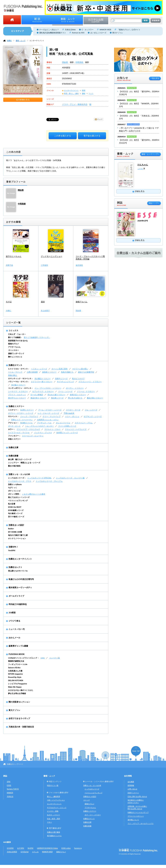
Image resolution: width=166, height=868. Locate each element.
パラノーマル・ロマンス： (19, 382)
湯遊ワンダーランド (16, 353)
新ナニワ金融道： (15, 337)
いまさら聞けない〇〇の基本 (34, 494)
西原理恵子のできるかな (18, 341)
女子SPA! (21, 848)
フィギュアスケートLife (18, 664)
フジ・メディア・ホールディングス (141, 824)
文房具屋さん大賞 (15, 671)
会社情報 (128, 776)
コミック (87, 800)
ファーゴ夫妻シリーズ (67, 426)
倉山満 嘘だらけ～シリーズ (20, 459)
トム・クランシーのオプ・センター (39, 426)
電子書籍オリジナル (54, 836)
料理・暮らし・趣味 (71, 93)
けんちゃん (143, 165)
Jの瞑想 (12, 613)
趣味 (84, 93)
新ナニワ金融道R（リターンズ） (37, 337)
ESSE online (66, 848)
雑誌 (5, 776)
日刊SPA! (10, 848)
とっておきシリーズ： (17, 478)
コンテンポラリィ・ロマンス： (21, 388)
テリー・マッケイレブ (52, 416)
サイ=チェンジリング (65, 382)
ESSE (9, 785)
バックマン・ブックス (43, 433)
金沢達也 (79, 265)
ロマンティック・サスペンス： (21, 379)
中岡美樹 (80, 62)
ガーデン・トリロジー (75, 388)
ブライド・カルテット (17, 395)
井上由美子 (45, 311)
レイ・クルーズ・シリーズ (48, 413)
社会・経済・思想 (53, 819)
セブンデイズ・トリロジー (43, 391)
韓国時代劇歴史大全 (16, 661)
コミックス (13, 331)
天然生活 (10, 797)
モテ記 (9, 302)
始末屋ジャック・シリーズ (67, 433)
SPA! (9, 782)
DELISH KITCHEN (16, 680)
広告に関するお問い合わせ (137, 797)
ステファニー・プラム (84, 423)
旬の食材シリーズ (15, 513)
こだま (140, 169)
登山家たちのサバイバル (18, 571)
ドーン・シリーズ (65, 391)
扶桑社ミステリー (16, 406)
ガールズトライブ (16, 596)
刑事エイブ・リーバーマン (22, 420)
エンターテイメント (37, 41)
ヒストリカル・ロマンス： (19, 369)
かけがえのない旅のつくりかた (21, 690)
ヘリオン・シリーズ (39, 369)
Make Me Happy (15, 687)
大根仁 (9, 311)
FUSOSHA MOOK (17, 654)
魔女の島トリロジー (95, 398)
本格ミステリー (14, 439)
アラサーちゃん (14, 347)
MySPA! (30, 848)
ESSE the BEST (15, 507)
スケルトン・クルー (52, 429)
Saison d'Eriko (14, 668)
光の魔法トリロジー (43, 379)
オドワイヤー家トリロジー (42, 382)
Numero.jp (78, 848)
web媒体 (7, 842)
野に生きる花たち (75, 398)
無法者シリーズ (57, 398)
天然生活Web (70, 30)
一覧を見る (155, 78)
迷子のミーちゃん (14, 256)
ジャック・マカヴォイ (29, 416)
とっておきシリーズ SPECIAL (39, 478)
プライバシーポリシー (136, 816)
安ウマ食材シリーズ (16, 517)
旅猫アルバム (82, 302)
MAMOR (10, 793)
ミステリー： (13, 410)
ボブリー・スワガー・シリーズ (21, 413)
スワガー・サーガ (73, 410)
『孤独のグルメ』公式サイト (129, 30)
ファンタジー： (14, 436)
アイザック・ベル (44, 423)
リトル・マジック (15, 372)
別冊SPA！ (13, 547)
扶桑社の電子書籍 (53, 832)
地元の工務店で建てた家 (18, 535)
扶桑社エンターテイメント (20, 559)
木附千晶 (9, 265)
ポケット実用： (14, 494)
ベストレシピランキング (18, 501)
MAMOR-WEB (105, 30)
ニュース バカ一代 (17, 629)
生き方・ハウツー (53, 815)
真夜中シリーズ (61, 379)
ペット (91, 93)
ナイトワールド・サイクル (19, 433)
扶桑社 (9, 41)
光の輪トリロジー (18, 385)
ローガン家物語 (37, 395)
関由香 (65, 62)
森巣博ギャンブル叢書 (18, 646)
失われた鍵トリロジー (56, 395)
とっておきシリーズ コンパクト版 (70, 478)
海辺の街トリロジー (39, 398)
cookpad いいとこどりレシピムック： (24, 658)
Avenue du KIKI (78, 33)
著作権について (133, 820)
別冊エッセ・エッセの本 (19, 474)
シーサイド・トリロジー (18, 391)
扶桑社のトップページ (15, 764)
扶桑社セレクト (15, 567)
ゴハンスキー (13, 350)
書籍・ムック (21, 41)
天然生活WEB (12, 852)
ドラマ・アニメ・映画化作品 (75, 104)
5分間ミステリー (27, 410)
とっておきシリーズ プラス (20, 481)
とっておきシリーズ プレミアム (49, 481)
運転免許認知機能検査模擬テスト (53, 33)
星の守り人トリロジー (17, 398)
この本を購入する (63, 136)
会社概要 (131, 782)
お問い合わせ (132, 789)
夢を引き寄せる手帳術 (17, 693)
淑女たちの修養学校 (86, 372)
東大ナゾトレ (118, 33)
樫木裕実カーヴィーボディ (20, 588)
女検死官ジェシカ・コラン (48, 420)
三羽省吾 (44, 265)
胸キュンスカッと (15, 357)
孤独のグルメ (13, 344)
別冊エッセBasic (15, 484)
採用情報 (131, 785)
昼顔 (43, 302)
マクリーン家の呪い (80, 369)
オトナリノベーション (17, 538)
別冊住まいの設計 (16, 525)
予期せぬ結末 (69, 413)
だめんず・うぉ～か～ (17, 334)
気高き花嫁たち (67, 372)
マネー (49, 822)
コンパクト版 (54, 658)
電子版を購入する (92, 136)
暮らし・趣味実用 (53, 797)
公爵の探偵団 (32, 372)
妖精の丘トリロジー (78, 395)
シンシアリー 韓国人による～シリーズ (24, 463)
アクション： (13, 423)
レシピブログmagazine (18, 684)
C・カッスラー (88, 30)
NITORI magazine (15, 674)
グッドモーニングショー (52, 256)
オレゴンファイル (63, 423)
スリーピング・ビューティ (33, 436)
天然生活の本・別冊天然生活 (21, 727)
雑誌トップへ (154, 203)
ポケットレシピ (14, 491)
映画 (84, 90)
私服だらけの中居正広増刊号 (21, 579)
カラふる (35, 852)
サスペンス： (13, 416)
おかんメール (14, 638)
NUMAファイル (26, 423)
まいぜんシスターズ (98, 33)
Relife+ (11, 529)
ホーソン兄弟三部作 (60, 369)
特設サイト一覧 (53, 785)
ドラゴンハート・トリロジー (90, 382)
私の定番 (12, 504)
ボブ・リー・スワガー (93, 815)
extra (43, 658)
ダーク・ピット (14, 426)
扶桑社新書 (13, 456)
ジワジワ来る (14, 621)
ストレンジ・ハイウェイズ (76, 429)
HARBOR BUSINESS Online (47, 848)
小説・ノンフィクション (56, 800)
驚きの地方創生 (14, 466)
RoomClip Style (15, 677)
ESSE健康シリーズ (16, 510)
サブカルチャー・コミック (57, 808)
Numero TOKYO (13, 789)
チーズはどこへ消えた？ (49, 30)
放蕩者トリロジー (49, 372)
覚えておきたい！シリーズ (19, 497)
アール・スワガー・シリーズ (50, 410)
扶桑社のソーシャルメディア (138, 812)
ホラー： (12, 429)
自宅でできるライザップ (19, 719)
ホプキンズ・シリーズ (93, 416)
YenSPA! (12, 550)
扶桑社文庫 (13, 448)
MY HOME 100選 (15, 532)
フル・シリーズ (91, 410)
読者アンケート (133, 793)
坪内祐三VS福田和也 (18, 604)
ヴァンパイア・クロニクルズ (28, 429)
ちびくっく (13, 488)
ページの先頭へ (136, 752)
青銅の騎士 (13, 375)
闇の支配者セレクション (19, 702)
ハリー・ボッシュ (72, 416)
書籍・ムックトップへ (150, 154)
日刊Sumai (25, 852)
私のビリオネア (78, 379)
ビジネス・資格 (53, 811)
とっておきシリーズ (92, 789)
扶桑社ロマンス (15, 365)
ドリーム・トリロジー (86, 391)
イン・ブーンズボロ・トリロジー (48, 388)
